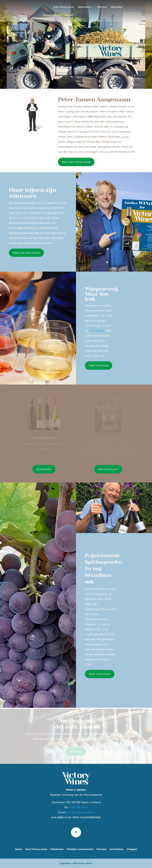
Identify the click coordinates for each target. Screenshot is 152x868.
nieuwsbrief (97, 331)
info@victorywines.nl (80, 812)
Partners (102, 7)
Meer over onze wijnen (26, 253)
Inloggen (132, 849)
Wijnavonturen (108, 469)
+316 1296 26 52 (78, 807)
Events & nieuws (52, 15)
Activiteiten (116, 849)
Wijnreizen (116, 7)
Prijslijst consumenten (80, 849)
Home (46, 7)
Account (69, 15)
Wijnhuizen (84, 7)
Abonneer (76, 752)
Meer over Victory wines (76, 162)
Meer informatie (99, 366)
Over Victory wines (64, 7)
